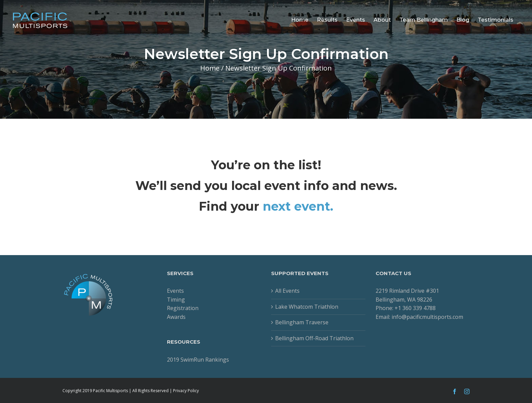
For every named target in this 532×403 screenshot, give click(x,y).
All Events (287, 291)
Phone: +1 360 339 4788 (406, 308)
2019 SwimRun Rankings (198, 360)
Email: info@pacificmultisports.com (419, 317)
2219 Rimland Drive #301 (407, 291)
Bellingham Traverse (302, 322)
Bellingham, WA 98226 (404, 300)
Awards (176, 317)
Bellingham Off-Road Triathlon (314, 338)
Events (175, 291)
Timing (176, 300)
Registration (183, 308)
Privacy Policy (186, 391)
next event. (298, 206)
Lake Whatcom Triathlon (307, 307)
